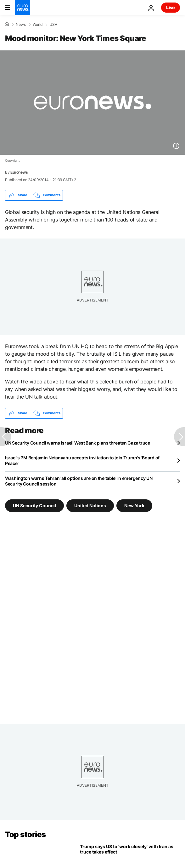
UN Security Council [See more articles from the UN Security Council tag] (34, 505)
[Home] (7, 24)
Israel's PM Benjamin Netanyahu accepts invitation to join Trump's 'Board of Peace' (82, 460)
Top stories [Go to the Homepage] (25, 834)
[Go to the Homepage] (23, 8)
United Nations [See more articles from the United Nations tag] (90, 505)
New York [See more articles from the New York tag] (134, 505)
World (38, 25)
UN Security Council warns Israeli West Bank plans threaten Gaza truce (78, 443)
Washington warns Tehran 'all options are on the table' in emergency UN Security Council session (79, 481)
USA (53, 25)
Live (171, 7)
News (21, 25)
